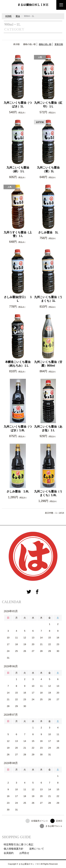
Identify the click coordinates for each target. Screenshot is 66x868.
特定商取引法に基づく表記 (18, 844)
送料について (37, 849)
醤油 (18, 16)
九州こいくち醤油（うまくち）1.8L (48, 493)
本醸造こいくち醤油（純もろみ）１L (18, 364)
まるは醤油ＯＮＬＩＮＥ (33, 5)
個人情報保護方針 (14, 849)
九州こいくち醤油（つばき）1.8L (18, 428)
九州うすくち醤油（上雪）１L (18, 234)
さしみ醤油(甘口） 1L (18, 299)
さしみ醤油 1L (48, 232)
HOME (8, 16)
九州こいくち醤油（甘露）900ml (48, 364)
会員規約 (9, 853)
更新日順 (59, 44)
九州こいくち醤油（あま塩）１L (48, 428)
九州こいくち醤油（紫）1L (48, 169)
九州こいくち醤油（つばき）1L (18, 105)
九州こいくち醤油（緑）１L (18, 169)
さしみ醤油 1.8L (18, 491)
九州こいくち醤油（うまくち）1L (48, 299)
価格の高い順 (45, 44)
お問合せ (24, 853)
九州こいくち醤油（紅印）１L (48, 105)
